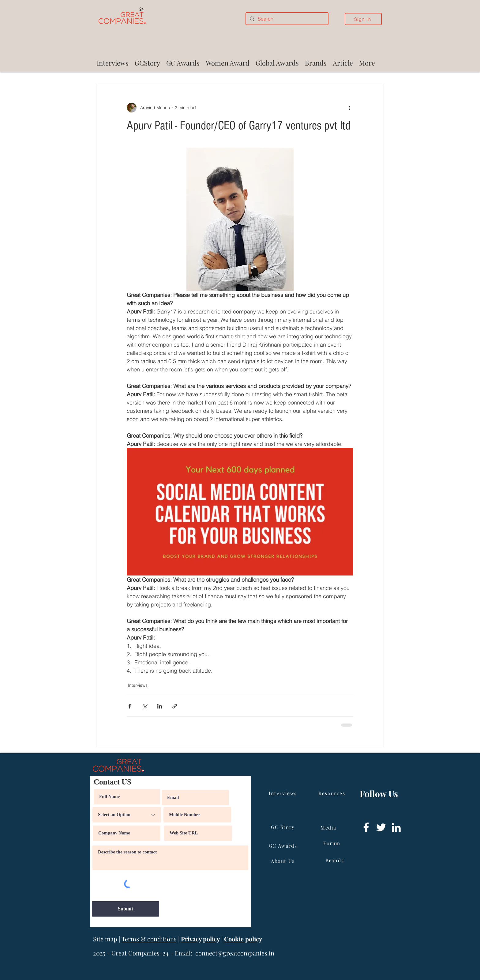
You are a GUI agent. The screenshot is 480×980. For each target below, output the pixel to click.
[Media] (329, 828)
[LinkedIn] (396, 827)
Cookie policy (243, 939)
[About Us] (283, 861)
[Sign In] (363, 19)
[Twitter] (381, 827)
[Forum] (332, 843)
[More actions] (350, 108)
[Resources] (332, 793)
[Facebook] (366, 827)
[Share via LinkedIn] (160, 706)
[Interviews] (283, 793)
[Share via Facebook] (130, 706)
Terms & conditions (149, 939)
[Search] (286, 19)
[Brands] (335, 860)
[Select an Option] (127, 815)
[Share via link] (175, 706)
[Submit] (126, 909)
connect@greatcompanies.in (235, 953)
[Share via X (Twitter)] (145, 706)
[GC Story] (283, 827)
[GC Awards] (283, 846)
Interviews (138, 685)
